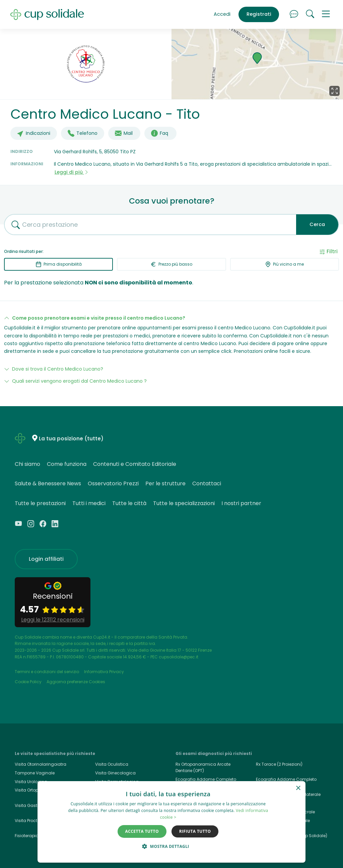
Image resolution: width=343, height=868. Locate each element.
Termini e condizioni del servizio (47, 672)
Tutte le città (129, 503)
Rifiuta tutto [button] (195, 831)
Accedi (222, 14)
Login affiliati (46, 559)
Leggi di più (72, 172)
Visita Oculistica (112, 764)
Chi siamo (27, 464)
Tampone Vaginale (35, 773)
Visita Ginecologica (115, 773)
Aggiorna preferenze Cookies (76, 682)
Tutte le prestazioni (40, 503)
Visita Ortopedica (32, 790)
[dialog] (171, 822)
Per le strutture (165, 483)
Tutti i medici (89, 503)
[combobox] (148, 225)
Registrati (259, 14)
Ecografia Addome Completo (286, 779)
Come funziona (67, 464)
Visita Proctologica (34, 821)
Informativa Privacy (104, 672)
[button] (326, 14)
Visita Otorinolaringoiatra (41, 764)
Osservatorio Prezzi (113, 483)
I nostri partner (241, 503)
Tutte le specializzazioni (184, 503)
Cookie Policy (28, 682)
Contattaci (207, 483)
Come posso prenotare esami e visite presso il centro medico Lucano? (99, 318)
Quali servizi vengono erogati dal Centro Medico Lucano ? (79, 381)
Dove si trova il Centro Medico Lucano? (58, 369)
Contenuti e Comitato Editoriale (135, 464)
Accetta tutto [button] (142, 831)
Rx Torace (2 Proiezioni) (279, 764)
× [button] (298, 788)
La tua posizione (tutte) (71, 439)
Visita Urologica (31, 782)
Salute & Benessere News (48, 483)
